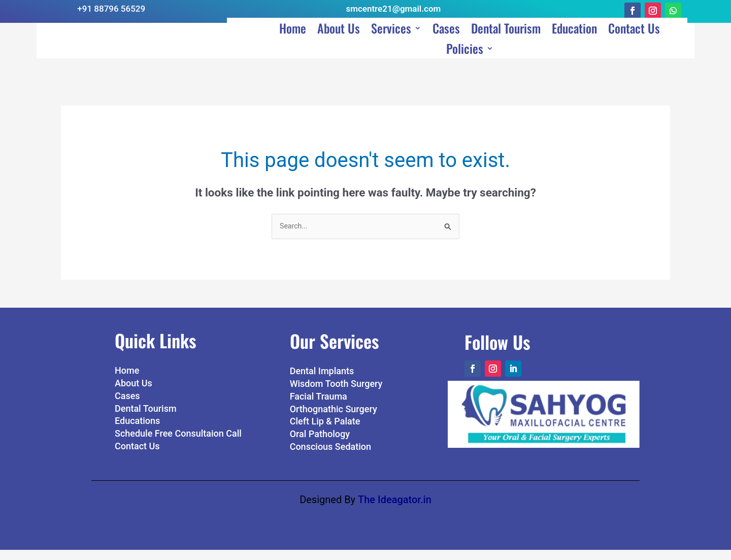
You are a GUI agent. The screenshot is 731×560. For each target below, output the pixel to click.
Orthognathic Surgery (334, 419)
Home (293, 42)
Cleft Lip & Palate (325, 432)
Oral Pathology (320, 444)
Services (391, 42)
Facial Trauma (319, 406)
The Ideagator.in (395, 510)
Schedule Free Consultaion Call (178, 443)
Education (574, 42)
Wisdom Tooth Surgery (336, 394)
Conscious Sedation (330, 457)
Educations (137, 431)
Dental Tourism (506, 42)
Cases (446, 42)
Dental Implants (322, 382)
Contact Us (634, 42)
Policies (465, 62)
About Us (339, 42)
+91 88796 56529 (111, 9)
